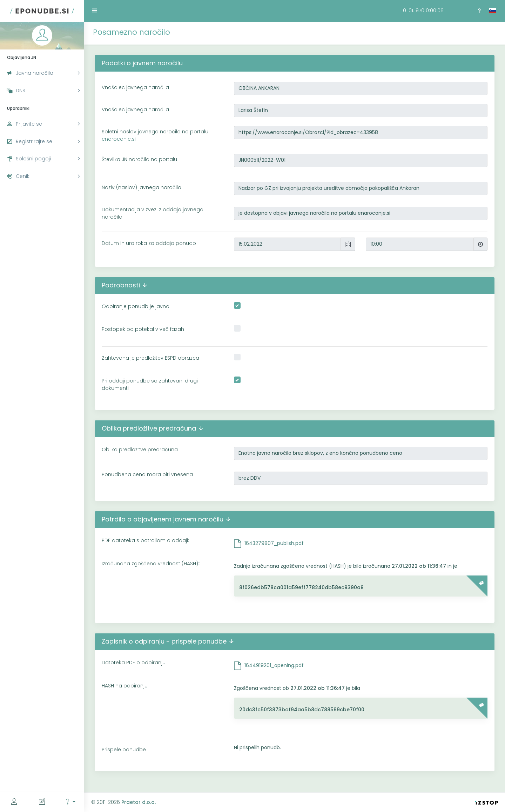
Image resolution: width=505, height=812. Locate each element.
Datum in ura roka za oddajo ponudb (149, 243)
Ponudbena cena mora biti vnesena (147, 474)
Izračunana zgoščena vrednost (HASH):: (151, 564)
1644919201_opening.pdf (274, 665)
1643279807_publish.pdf (274, 543)
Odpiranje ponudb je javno (136, 306)
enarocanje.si (119, 139)
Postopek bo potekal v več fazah (143, 329)
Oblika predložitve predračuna (140, 450)
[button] (70, 802)
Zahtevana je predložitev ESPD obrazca (150, 358)
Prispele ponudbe (124, 750)
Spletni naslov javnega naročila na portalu (155, 135)
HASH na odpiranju (125, 686)
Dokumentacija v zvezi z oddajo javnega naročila (153, 213)
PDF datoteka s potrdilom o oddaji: (145, 540)
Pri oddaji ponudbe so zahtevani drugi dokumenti (150, 384)
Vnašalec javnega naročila (135, 87)
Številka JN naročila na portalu (139, 159)
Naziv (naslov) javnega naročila (142, 187)
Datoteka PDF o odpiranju (134, 663)
